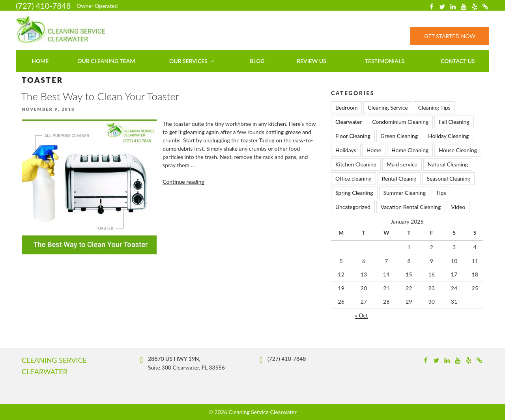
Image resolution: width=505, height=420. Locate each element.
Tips (441, 193)
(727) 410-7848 (43, 6)
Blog (257, 61)
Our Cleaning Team (106, 61)
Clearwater (349, 122)
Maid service (402, 164)
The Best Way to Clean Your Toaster (100, 96)
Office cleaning (353, 178)
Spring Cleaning (354, 193)
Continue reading (183, 182)
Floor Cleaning (353, 136)
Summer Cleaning (405, 193)
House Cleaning (458, 150)
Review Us (311, 61)
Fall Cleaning (454, 122)
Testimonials (385, 61)
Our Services (192, 61)
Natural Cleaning (448, 164)
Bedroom (346, 107)
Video (458, 207)
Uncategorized (353, 207)
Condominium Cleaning (400, 122)
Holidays (346, 150)
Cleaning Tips (434, 107)
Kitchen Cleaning (356, 164)
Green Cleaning (399, 136)
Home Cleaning (410, 150)
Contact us (458, 61)
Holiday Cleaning (448, 136)
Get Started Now (450, 36)
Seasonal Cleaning (448, 178)
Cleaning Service (388, 107)
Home (40, 61)
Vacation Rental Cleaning (411, 207)
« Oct (361, 315)
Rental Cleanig (399, 178)
